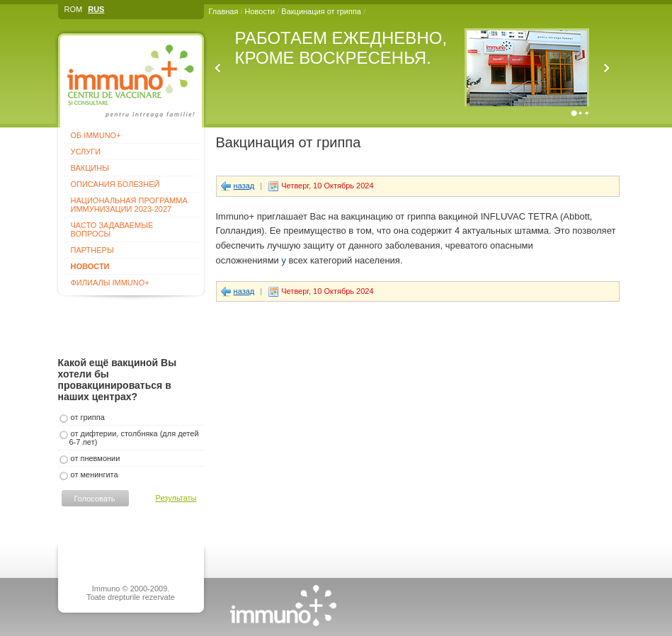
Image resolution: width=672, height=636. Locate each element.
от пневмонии (96, 458)
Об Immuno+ (96, 135)
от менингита (95, 475)
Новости (260, 11)
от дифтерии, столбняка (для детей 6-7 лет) (134, 438)
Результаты (176, 498)
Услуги (86, 152)
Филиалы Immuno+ (110, 283)
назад (244, 186)
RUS (96, 9)
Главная (224, 11)
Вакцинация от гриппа (322, 11)
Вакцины (90, 168)
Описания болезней (115, 184)
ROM (74, 9)
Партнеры (92, 250)
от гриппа (88, 417)
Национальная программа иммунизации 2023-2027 (129, 205)
